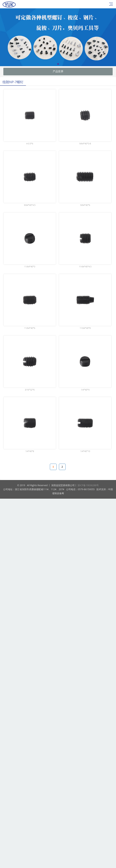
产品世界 (58, 71)
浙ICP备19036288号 (88, 485)
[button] (58, 64)
